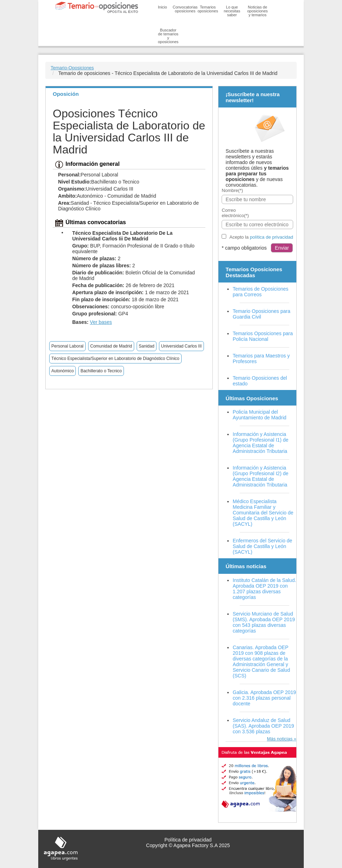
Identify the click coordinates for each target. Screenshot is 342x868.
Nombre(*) (232, 190)
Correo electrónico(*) (235, 213)
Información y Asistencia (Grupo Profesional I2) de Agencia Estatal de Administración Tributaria (260, 476)
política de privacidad (272, 237)
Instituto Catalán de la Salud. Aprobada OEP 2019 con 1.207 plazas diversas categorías (264, 589)
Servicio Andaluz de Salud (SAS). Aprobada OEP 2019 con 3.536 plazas (263, 726)
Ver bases (101, 322)
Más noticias (280, 739)
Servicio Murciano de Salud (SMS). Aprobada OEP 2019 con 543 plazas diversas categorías (264, 622)
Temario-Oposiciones (72, 68)
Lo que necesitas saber (232, 11)
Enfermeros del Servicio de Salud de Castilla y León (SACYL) (262, 546)
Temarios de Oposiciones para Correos (260, 292)
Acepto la (261, 237)
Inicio (163, 7)
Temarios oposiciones (208, 9)
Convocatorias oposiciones (185, 9)
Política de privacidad (188, 840)
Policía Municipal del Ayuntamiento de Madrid (260, 415)
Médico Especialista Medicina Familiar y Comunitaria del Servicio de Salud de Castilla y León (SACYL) (263, 513)
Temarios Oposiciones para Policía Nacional (263, 336)
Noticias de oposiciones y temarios (257, 11)
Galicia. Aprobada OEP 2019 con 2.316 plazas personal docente (264, 698)
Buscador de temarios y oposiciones (168, 36)
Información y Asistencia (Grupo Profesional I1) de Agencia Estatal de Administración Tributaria (260, 443)
